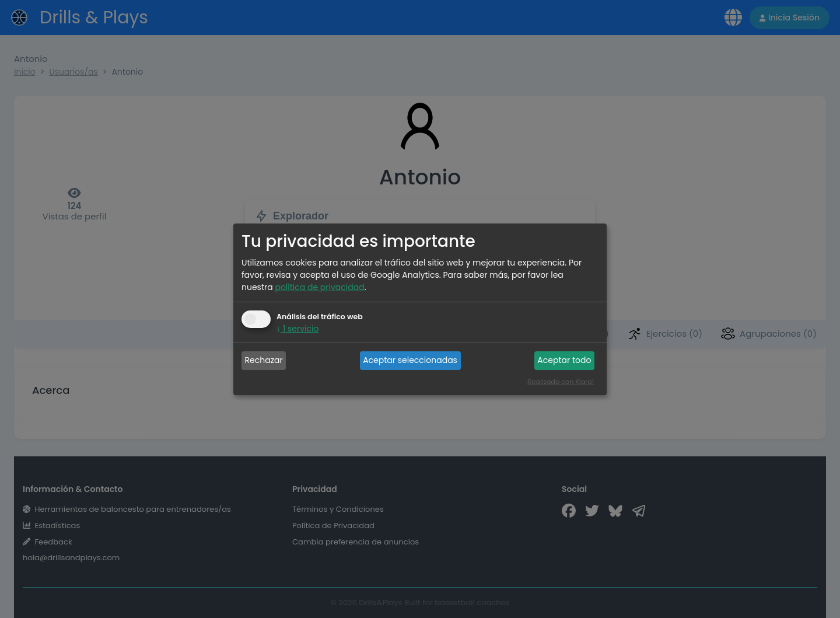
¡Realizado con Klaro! (560, 382)
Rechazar (264, 360)
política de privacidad (319, 287)
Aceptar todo (564, 360)
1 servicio (297, 329)
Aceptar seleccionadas (410, 360)
